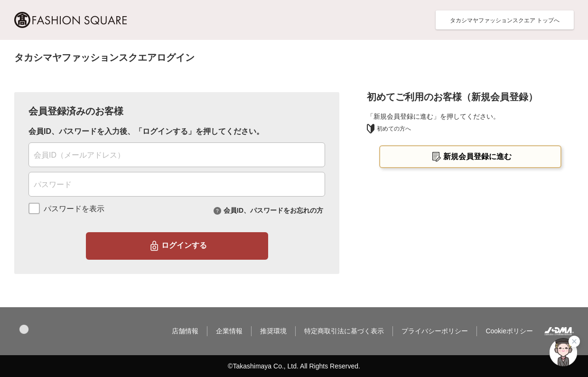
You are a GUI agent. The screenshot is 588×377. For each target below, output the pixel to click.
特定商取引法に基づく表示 (344, 331)
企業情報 (229, 331)
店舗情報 (185, 331)
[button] (24, 329)
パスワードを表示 (74, 209)
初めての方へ (389, 129)
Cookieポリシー (509, 331)
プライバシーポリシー (435, 331)
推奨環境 (273, 331)
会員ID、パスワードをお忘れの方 (273, 210)
